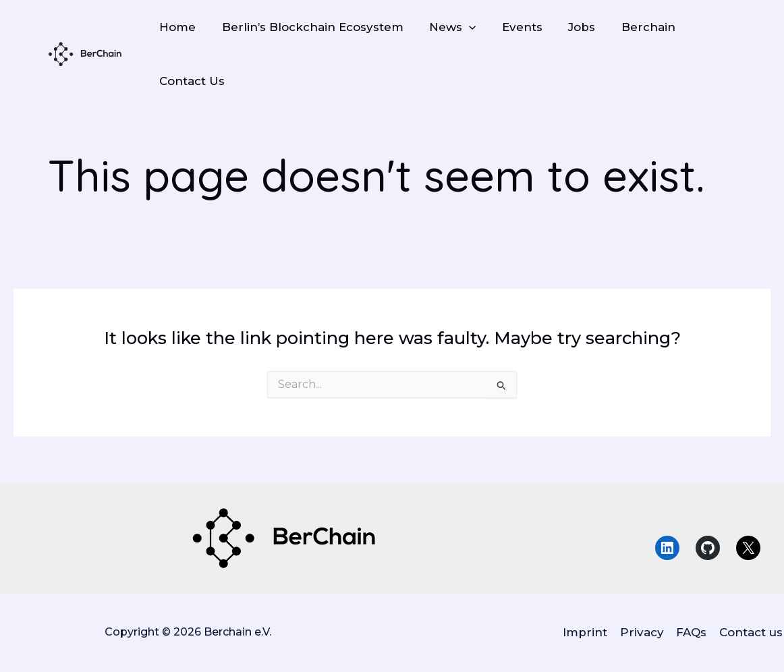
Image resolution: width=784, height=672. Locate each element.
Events (511, 27)
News (445, 27)
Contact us (752, 632)
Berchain (632, 27)
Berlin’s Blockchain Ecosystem (308, 27)
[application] (461, 27)
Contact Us (191, 81)
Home (176, 27)
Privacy (645, 632)
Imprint (590, 632)
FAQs (694, 632)
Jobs (568, 27)
